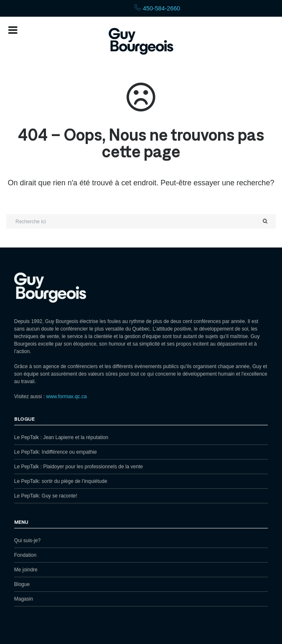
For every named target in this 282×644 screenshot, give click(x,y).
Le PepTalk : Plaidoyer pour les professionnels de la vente (79, 467)
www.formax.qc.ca (66, 397)
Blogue (22, 584)
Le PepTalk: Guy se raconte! (46, 496)
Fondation (25, 555)
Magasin (24, 599)
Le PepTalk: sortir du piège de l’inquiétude (61, 481)
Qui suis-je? (27, 540)
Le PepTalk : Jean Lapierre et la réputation (61, 437)
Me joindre (26, 570)
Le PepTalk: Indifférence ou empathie (56, 452)
